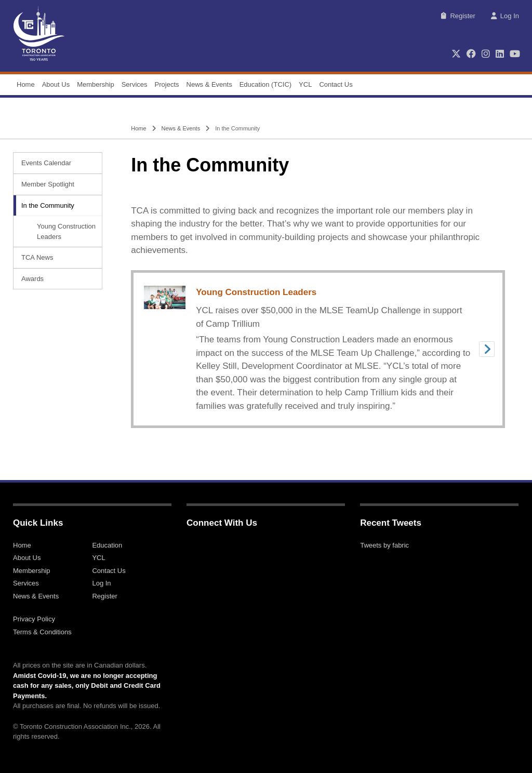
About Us (56, 84)
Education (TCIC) (265, 84)
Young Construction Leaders (66, 231)
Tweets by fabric (384, 545)
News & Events (209, 84)
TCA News (37, 257)
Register (458, 16)
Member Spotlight (48, 184)
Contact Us (336, 84)
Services (135, 84)
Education (107, 545)
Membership (96, 84)
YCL (305, 84)
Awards (32, 279)
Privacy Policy (34, 619)
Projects (167, 84)
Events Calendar (46, 163)
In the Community (48, 205)
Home (26, 84)
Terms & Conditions (42, 632)
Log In (505, 16)
